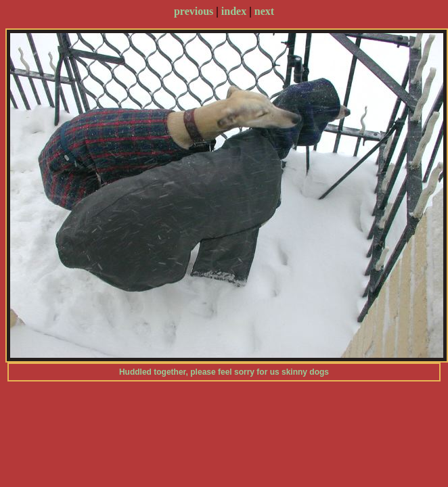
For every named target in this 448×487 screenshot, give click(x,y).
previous (194, 11)
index (234, 11)
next (264, 11)
